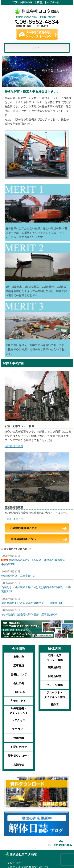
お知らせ (19, 764)
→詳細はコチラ (14, 446)
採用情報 (19, 738)
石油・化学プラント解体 (55, 658)
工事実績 (19, 666)
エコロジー (19, 729)
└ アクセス (19, 720)
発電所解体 (55, 676)
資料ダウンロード (19, 756)
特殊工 (55, 704)
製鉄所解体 (55, 667)
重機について (19, 674)
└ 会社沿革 (19, 692)
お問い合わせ (19, 747)
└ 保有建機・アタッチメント (19, 711)
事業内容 (19, 657)
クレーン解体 (55, 685)
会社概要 (19, 683)
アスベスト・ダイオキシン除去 (55, 695)
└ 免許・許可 (19, 701)
